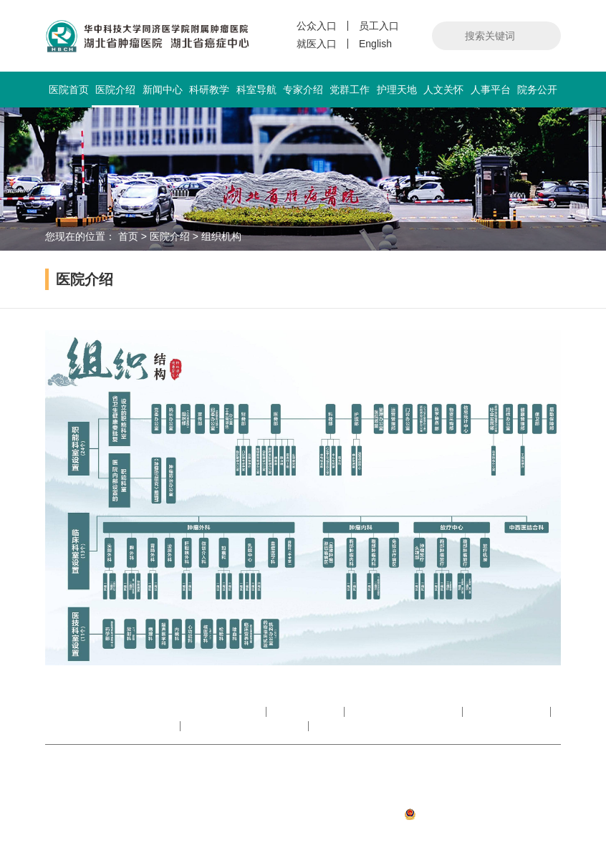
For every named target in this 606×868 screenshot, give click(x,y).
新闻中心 (163, 90)
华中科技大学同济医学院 (246, 726)
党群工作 (350, 90)
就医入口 (317, 44)
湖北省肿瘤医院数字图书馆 (112, 726)
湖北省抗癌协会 (354, 726)
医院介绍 (115, 96)
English (375, 44)
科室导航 (256, 90)
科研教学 (209, 90)
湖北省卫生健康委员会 (405, 712)
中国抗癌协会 (307, 712)
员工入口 (379, 26)
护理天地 (397, 90)
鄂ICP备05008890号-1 (511, 794)
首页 (128, 236)
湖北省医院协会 (508, 712)
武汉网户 (541, 834)
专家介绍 (303, 90)
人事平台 (491, 90)
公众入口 (317, 26)
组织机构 (221, 236)
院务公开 (537, 90)
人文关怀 (443, 90)
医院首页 (69, 90)
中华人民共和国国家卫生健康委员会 (178, 712)
